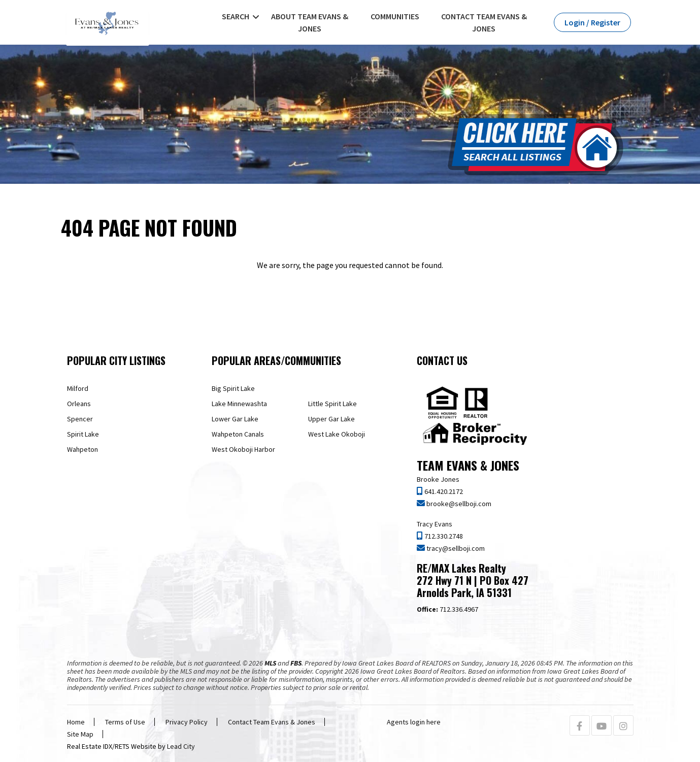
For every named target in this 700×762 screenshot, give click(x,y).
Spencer (80, 419)
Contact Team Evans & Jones (484, 22)
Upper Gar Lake (331, 419)
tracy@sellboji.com (455, 548)
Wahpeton (82, 449)
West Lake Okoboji (337, 434)
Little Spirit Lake (332, 404)
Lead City (181, 746)
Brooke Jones (438, 479)
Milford (78, 388)
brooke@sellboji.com (458, 504)
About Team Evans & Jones (310, 22)
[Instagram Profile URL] (623, 726)
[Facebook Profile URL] (580, 726)
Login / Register (592, 22)
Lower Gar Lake (235, 419)
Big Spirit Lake (233, 388)
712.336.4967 (447, 609)
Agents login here (414, 722)
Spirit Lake (83, 434)
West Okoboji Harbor (243, 449)
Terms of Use (125, 722)
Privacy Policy (187, 722)
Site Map (80, 734)
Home (76, 722)
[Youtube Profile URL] (602, 726)
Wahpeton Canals (238, 434)
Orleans (79, 404)
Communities (395, 16)
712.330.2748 (443, 536)
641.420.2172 (443, 491)
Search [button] (236, 16)
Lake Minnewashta (239, 404)
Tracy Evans (435, 524)
